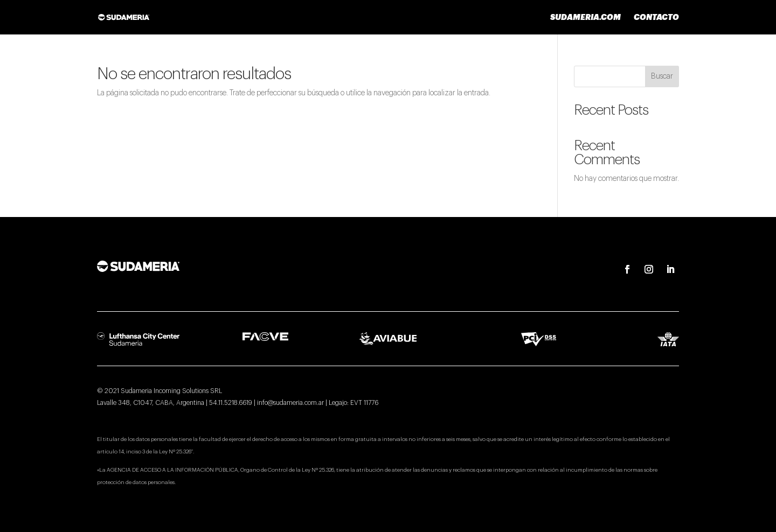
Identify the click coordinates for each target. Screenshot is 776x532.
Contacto (656, 17)
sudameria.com (586, 17)
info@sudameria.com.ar (290, 403)
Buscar (662, 76)
